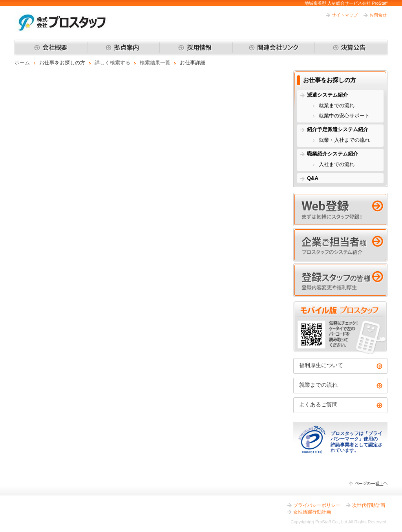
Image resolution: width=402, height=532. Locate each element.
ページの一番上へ (368, 484)
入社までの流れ (337, 164)
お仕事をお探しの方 (330, 80)
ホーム (22, 63)
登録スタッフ (340, 280)
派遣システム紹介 (327, 95)
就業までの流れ (337, 105)
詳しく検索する (112, 63)
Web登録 (340, 209)
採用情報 (196, 48)
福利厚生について (321, 365)
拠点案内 (123, 48)
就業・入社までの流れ (344, 140)
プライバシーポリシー (317, 505)
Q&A (313, 178)
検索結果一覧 (155, 63)
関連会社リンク (274, 48)
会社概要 (51, 48)
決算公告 (351, 48)
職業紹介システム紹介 (333, 154)
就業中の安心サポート (344, 116)
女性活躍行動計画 (312, 512)
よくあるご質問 (318, 404)
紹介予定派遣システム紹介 (338, 129)
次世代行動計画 (369, 505)
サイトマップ (345, 15)
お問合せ (378, 15)
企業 (340, 245)
